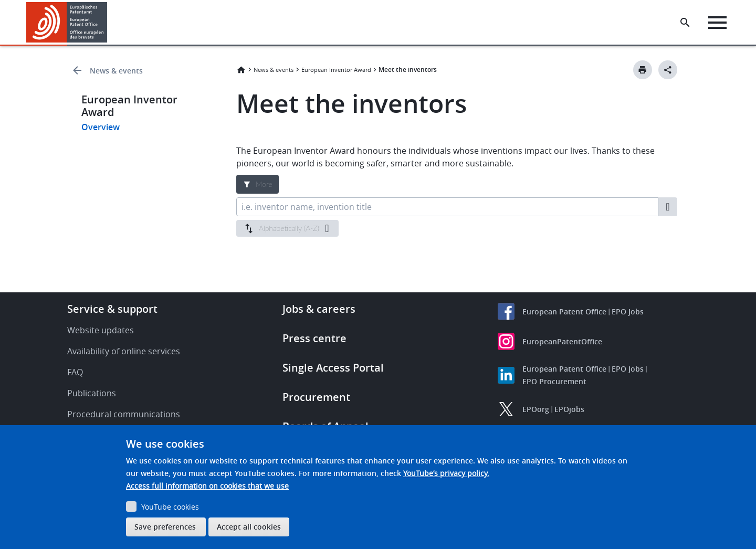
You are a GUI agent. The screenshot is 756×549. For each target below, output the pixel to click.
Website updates (101, 330)
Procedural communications (124, 414)
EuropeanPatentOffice (562, 341)
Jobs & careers (319, 309)
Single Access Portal (333, 368)
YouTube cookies (170, 507)
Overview (101, 127)
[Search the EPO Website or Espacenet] (685, 23)
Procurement (316, 397)
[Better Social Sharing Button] (668, 70)
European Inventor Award (336, 70)
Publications (92, 393)
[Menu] (717, 23)
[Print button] (643, 70)
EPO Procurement (554, 381)
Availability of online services (124, 351)
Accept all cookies (249, 527)
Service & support (112, 309)
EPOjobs (569, 409)
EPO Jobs (628, 312)
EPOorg (536, 409)
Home (241, 70)
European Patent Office (564, 312)
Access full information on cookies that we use (207, 486)
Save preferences (165, 527)
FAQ (75, 372)
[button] (109, 23)
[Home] (67, 22)
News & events (116, 71)
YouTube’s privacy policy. (446, 473)
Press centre (314, 338)
